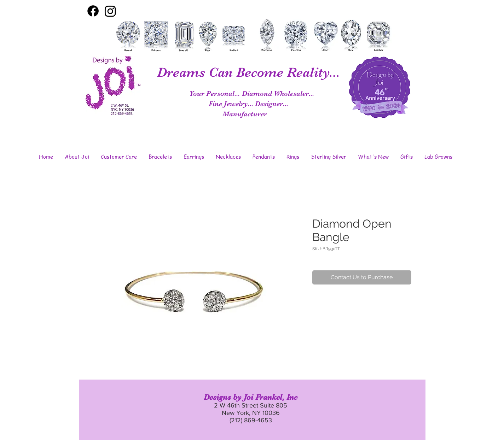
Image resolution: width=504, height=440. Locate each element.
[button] (77, 157)
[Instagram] (110, 11)
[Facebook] (93, 11)
